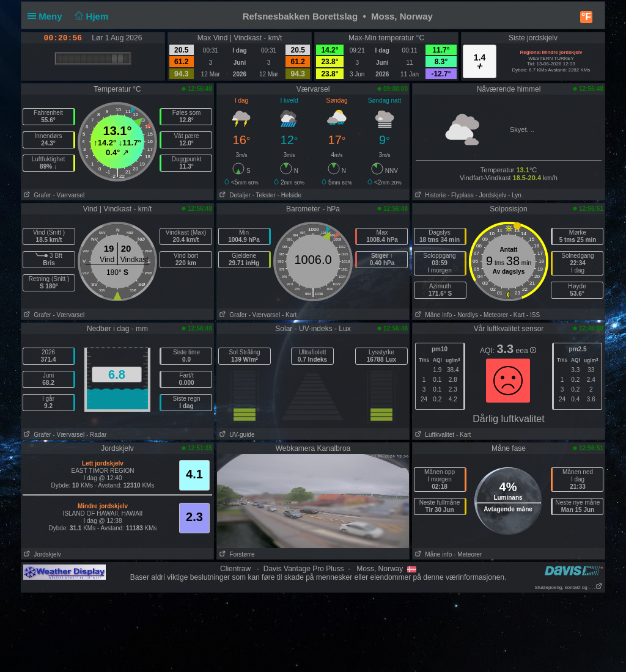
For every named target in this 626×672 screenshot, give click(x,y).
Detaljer (234, 195)
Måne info (432, 315)
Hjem (90, 16)
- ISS (533, 315)
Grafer (36, 195)
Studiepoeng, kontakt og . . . (569, 587)
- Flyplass (461, 195)
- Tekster (264, 195)
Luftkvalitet (433, 435)
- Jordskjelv (491, 195)
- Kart (289, 315)
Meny (47, 16)
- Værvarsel (68, 195)
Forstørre (236, 554)
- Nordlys (466, 315)
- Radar (96, 435)
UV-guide (236, 435)
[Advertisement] (313, 632)
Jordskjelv (41, 554)
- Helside (289, 195)
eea (526, 351)
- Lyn (515, 195)
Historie (429, 195)
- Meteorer (494, 315)
